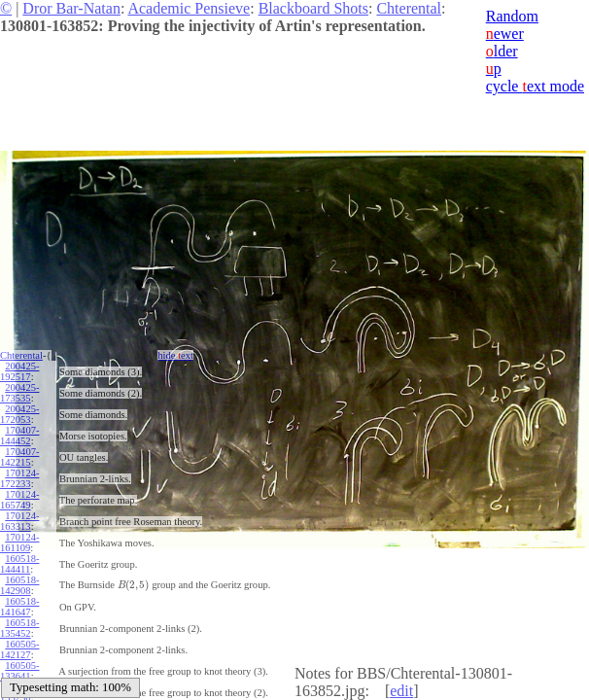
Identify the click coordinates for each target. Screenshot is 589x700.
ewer (505, 34)
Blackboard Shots (313, 8)
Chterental (409, 8)
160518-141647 (19, 607)
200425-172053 (19, 414)
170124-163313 (19, 521)
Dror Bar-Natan (71, 8)
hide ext (175, 355)
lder (502, 51)
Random (512, 16)
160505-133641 (19, 671)
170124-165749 (19, 500)
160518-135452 (19, 628)
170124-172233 (19, 478)
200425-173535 (19, 393)
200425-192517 (19, 371)
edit (401, 691)
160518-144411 (19, 564)
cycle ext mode (535, 86)
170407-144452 (19, 436)
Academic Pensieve (189, 8)
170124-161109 (19, 542)
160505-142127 (19, 649)
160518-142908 (19, 585)
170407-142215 (19, 457)
